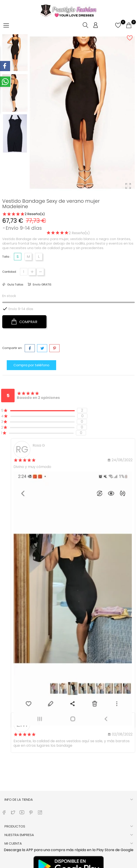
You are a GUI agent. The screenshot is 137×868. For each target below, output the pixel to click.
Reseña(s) (35, 214)
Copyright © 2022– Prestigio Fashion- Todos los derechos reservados (68, 864)
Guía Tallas (15, 284)
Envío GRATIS (42, 284)
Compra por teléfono (31, 365)
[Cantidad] (24, 272)
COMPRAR (24, 322)
